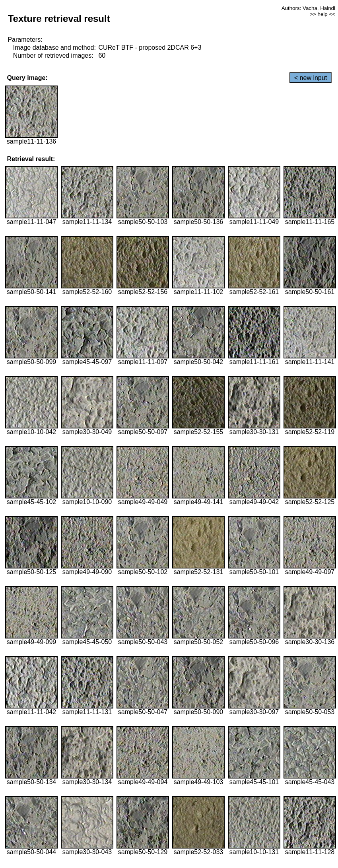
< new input (311, 78)
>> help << (322, 14)
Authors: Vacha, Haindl (308, 8)
